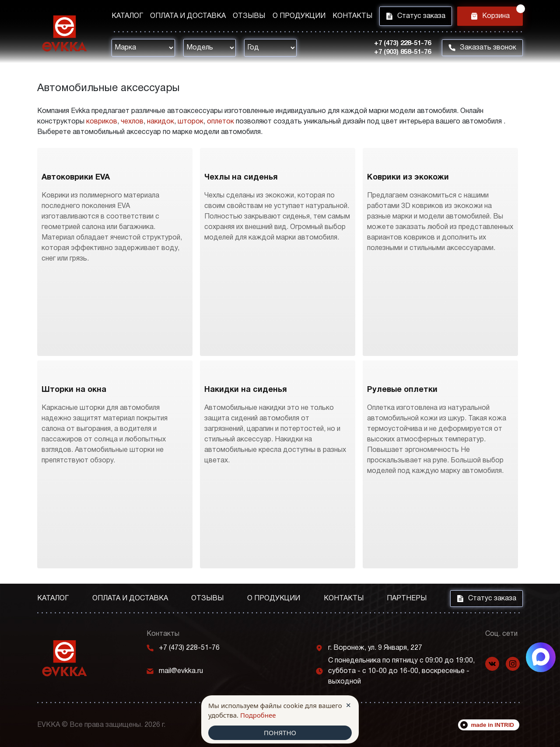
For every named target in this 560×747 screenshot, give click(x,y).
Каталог (127, 16)
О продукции (299, 16)
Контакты (352, 16)
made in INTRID (493, 725)
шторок (191, 122)
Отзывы (249, 16)
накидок (161, 122)
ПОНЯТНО (280, 733)
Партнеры (407, 599)
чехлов (132, 122)
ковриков (102, 122)
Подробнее (258, 715)
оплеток (220, 122)
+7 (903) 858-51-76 (402, 52)
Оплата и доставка (188, 16)
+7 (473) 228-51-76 (402, 43)
